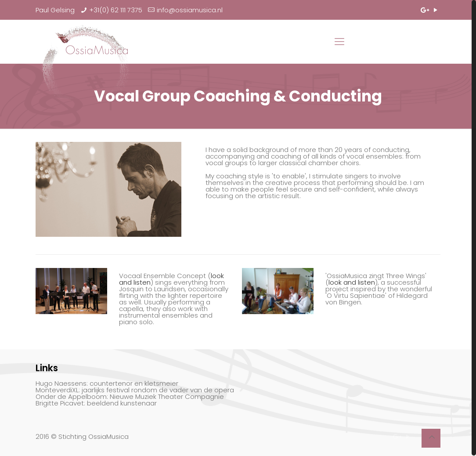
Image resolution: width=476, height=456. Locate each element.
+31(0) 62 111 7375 (116, 10)
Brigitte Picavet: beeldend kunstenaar (96, 403)
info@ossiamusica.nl (190, 10)
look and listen (352, 282)
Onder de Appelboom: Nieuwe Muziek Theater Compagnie (130, 396)
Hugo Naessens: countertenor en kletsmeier (107, 383)
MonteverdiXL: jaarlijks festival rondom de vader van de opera (135, 390)
